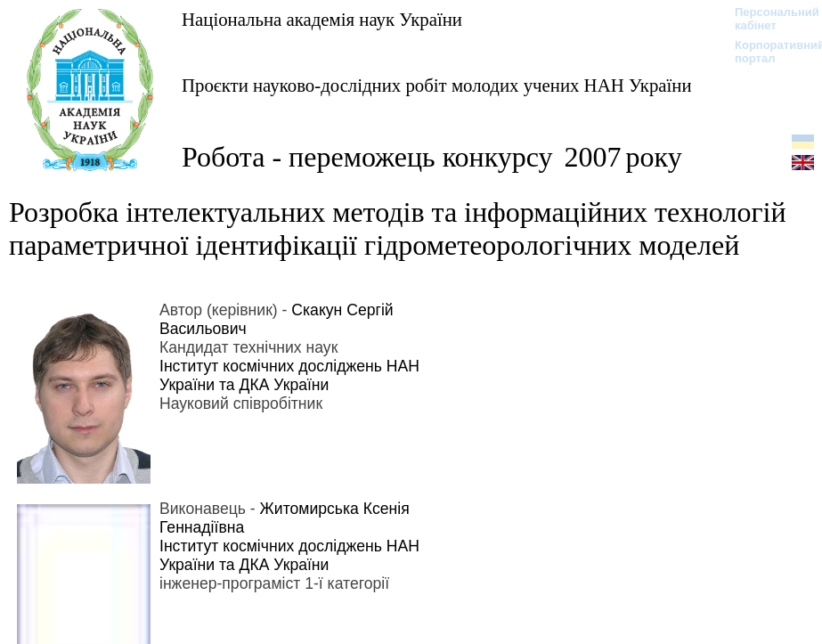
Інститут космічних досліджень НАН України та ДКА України (289, 375)
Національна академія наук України (322, 19)
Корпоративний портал (768, 52)
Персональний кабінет (768, 19)
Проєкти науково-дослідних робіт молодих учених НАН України (437, 85)
